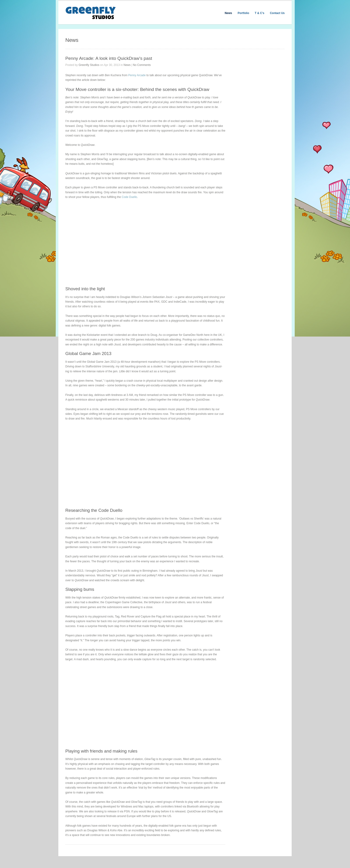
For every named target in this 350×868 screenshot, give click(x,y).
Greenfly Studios (89, 65)
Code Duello (129, 197)
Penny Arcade (137, 75)
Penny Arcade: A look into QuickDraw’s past (109, 58)
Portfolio (243, 13)
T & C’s (260, 13)
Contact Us (277, 13)
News (228, 13)
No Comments (142, 65)
